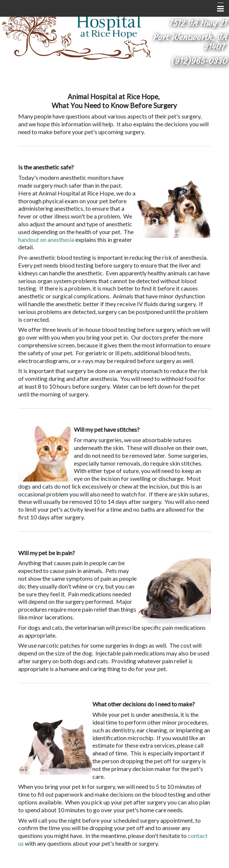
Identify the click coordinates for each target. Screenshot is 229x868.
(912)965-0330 (199, 61)
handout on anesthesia (46, 239)
